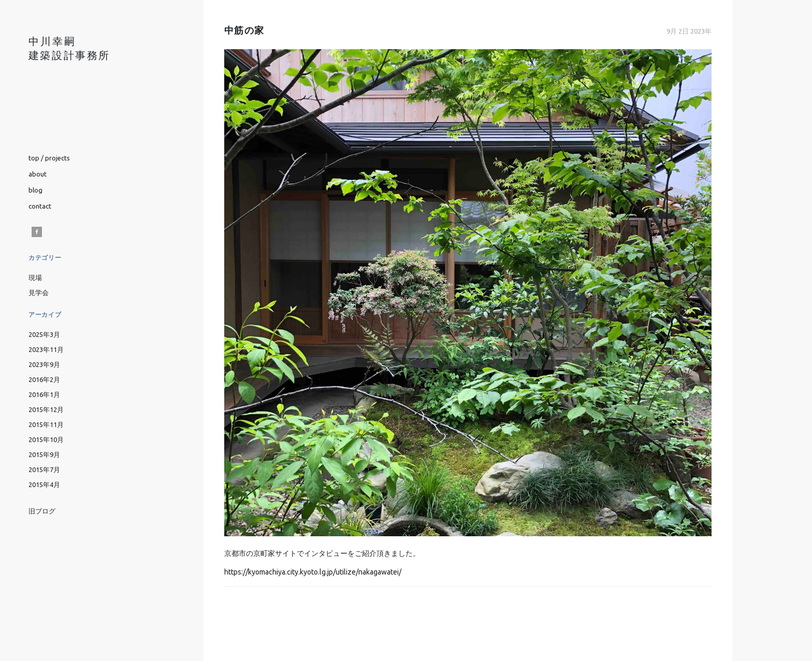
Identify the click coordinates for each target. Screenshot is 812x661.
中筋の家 (244, 31)
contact (40, 206)
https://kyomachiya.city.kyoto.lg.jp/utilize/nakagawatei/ (313, 572)
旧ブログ (42, 511)
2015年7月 (44, 469)
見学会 (39, 292)
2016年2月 (44, 379)
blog (35, 190)
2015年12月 (46, 409)
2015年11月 (46, 424)
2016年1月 (44, 394)
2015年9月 (44, 454)
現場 (35, 277)
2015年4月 (44, 484)
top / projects (49, 158)
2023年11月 (46, 349)
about (38, 174)
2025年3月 (44, 334)
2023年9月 (44, 364)
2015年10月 (46, 439)
